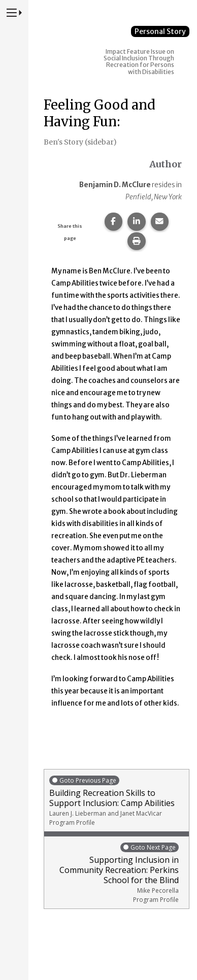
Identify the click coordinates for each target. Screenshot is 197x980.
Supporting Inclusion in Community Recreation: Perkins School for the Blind (114, 873)
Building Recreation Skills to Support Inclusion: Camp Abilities (117, 801)
